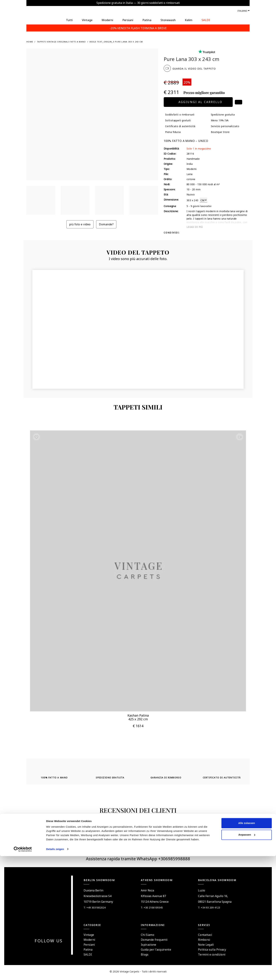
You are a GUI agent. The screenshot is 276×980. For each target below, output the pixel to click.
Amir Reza (147, 892)
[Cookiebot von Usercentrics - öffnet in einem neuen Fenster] (23, 973)
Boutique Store (220, 132)
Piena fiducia (173, 132)
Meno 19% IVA (220, 120)
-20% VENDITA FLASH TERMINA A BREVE (138, 28)
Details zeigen (55, 973)
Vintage (89, 937)
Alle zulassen (247, 947)
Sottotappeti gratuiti (178, 120)
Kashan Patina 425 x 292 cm (138, 716)
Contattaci (205, 937)
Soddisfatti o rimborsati (180, 114)
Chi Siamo (148, 937)
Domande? (106, 224)
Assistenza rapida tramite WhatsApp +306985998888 (138, 861)
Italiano (242, 11)
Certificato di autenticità (180, 126)
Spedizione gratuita (223, 114)
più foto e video (80, 224)
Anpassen (247, 959)
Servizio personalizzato (225, 126)
